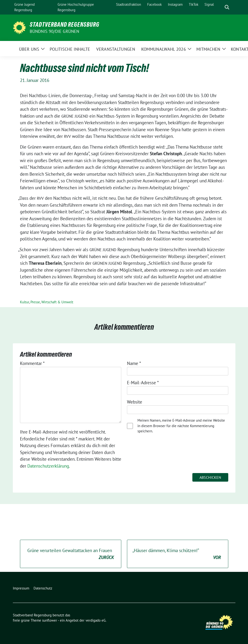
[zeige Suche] (227, 7)
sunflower (50, 620)
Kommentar (32, 363)
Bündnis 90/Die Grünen (55, 31)
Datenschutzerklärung (48, 466)
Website (135, 402)
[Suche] (220, 7)
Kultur (24, 302)
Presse (35, 302)
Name (134, 363)
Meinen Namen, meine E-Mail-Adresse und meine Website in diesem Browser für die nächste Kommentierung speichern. (181, 426)
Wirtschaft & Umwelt (57, 302)
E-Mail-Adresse (143, 383)
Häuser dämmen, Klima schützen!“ (177, 554)
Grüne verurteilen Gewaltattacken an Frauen (71, 554)
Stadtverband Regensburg (65, 25)
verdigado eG (96, 620)
